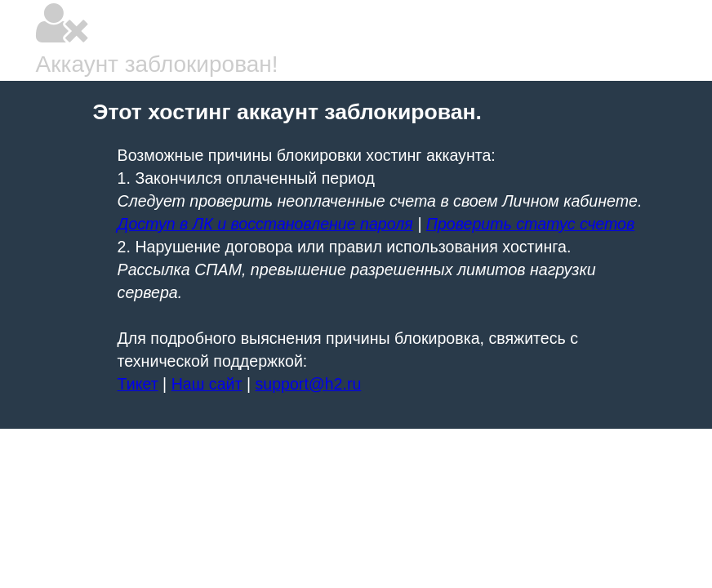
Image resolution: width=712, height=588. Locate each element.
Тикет (138, 384)
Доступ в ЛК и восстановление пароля (265, 224)
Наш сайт (207, 384)
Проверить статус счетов (530, 224)
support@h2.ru (308, 384)
